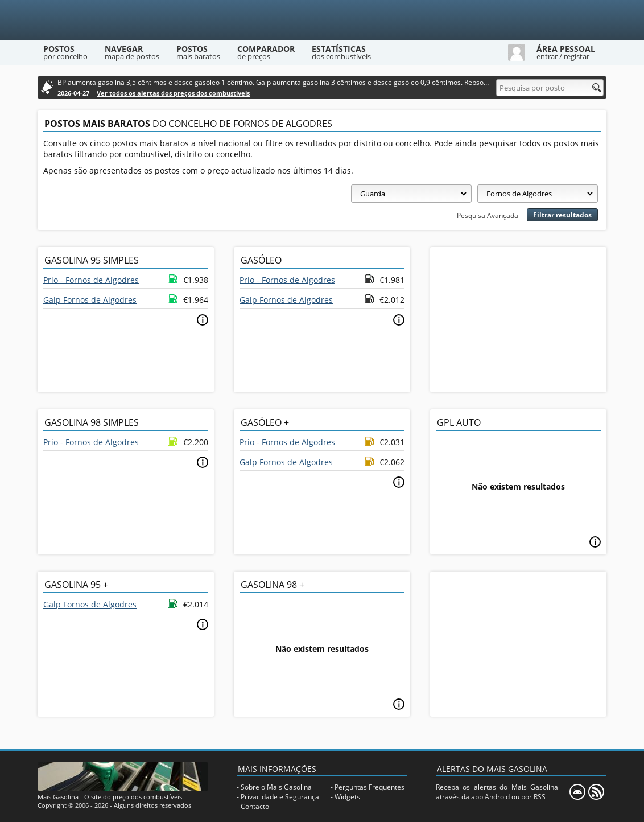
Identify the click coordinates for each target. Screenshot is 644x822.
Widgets (347, 797)
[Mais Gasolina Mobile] (577, 792)
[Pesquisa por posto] (550, 88)
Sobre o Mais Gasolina (276, 787)
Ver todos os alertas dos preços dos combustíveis (173, 93)
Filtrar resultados (562, 215)
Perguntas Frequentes (370, 787)
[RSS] (596, 792)
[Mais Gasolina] (322, 20)
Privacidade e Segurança (280, 797)
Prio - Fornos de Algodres (91, 280)
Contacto (255, 806)
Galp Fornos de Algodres (90, 300)
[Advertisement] (518, 318)
